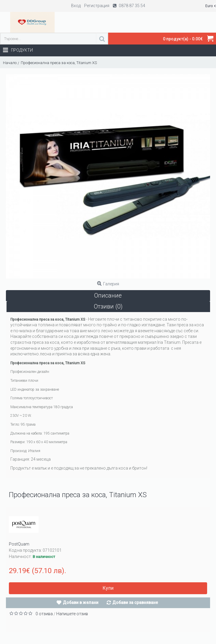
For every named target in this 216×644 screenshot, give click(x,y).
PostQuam (19, 544)
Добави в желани (81, 602)
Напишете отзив (72, 614)
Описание (108, 295)
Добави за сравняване (135, 602)
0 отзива (44, 614)
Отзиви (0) (108, 306)
